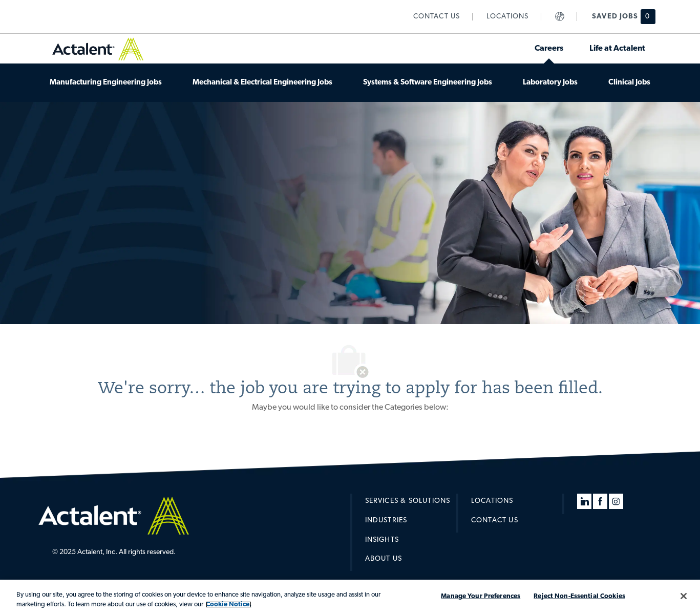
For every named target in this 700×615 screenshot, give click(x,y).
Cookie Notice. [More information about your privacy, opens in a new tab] (229, 605)
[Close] (684, 596)
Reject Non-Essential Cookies (579, 596)
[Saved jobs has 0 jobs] (617, 17)
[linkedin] (584, 501)
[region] (350, 597)
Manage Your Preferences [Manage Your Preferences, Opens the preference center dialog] (481, 596)
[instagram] (616, 501)
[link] (437, 17)
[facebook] (600, 501)
